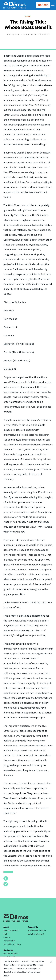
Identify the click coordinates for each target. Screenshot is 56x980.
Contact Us (8, 950)
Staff (6, 934)
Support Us (33, 927)
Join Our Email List (36, 934)
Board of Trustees (11, 930)
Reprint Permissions (12, 944)
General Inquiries (11, 953)
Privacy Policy (9, 941)
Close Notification (51, 968)
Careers (7, 937)
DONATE (43, 5)
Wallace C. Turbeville (38, 34)
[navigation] (53, 5)
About (6, 927)
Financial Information (37, 930)
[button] (6, 878)
